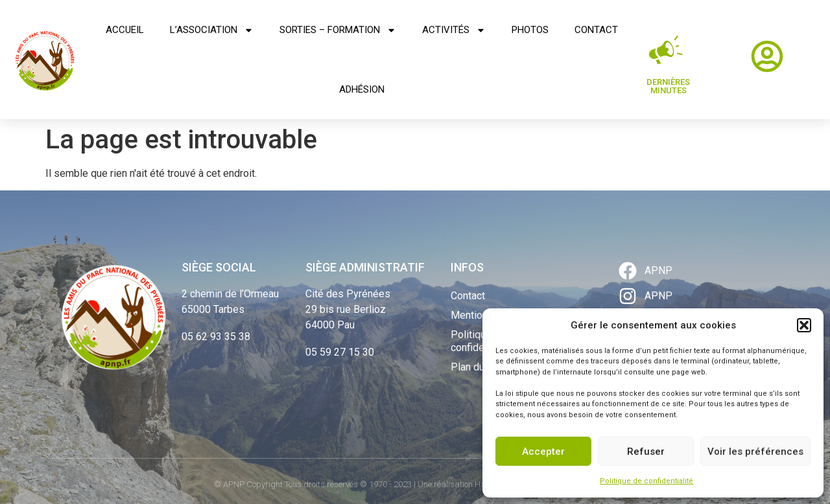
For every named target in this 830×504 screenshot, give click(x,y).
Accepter (543, 452)
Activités (454, 30)
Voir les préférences (755, 452)
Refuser (646, 452)
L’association (212, 30)
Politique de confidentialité (646, 481)
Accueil (125, 30)
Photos (530, 30)
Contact (596, 30)
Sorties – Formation (338, 30)
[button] (804, 325)
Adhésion (362, 89)
